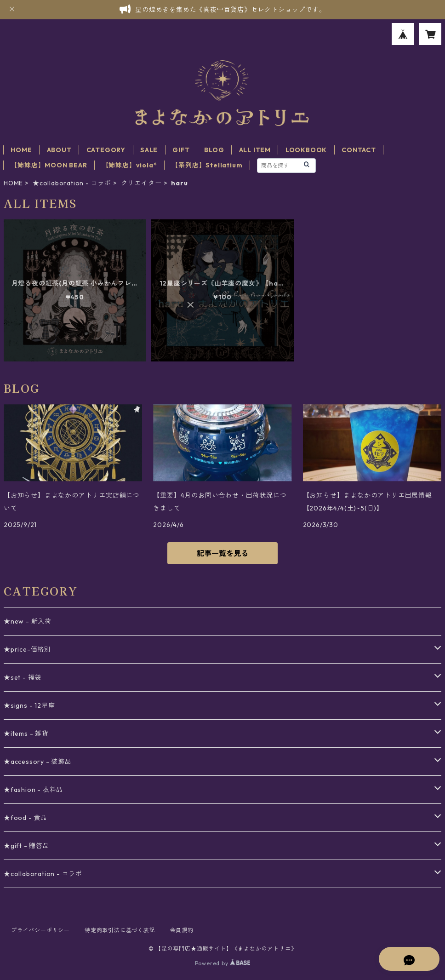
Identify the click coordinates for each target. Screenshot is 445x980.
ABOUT (59, 150)
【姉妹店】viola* (130, 165)
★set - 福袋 (23, 677)
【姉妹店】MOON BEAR (49, 165)
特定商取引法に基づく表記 (120, 930)
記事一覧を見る (222, 553)
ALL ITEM (255, 150)
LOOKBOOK (306, 150)
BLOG (214, 150)
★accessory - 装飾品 (38, 762)
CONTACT (359, 150)
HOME (21, 150)
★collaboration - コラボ (72, 183)
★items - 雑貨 (26, 734)
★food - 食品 (26, 818)
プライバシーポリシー (40, 930)
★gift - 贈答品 (27, 846)
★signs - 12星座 (29, 705)
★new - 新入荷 (28, 621)
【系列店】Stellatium (207, 165)
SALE (149, 150)
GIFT (181, 150)
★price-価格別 (27, 649)
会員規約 (182, 930)
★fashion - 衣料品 (33, 790)
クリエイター (141, 183)
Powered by (223, 963)
